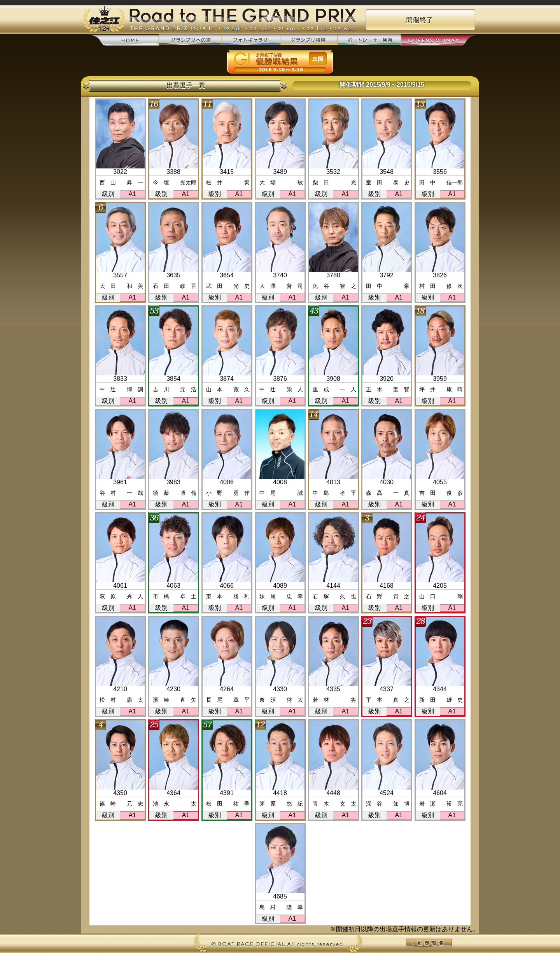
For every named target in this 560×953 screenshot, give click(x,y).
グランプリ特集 (309, 40)
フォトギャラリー (251, 40)
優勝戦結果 (280, 62)
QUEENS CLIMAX (438, 41)
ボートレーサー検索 (369, 40)
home (122, 41)
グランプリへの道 (190, 40)
